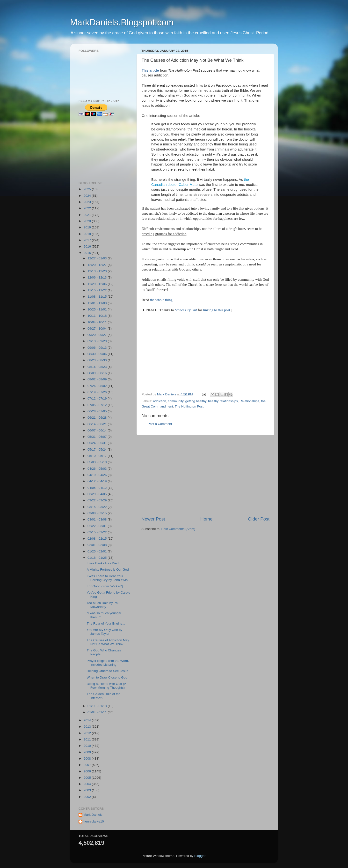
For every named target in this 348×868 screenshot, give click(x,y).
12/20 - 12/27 (98, 265)
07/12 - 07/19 (98, 398)
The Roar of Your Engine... (106, 623)
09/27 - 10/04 (98, 328)
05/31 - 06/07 (98, 437)
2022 (88, 208)
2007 (88, 765)
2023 (88, 202)
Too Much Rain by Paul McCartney (104, 605)
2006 (88, 771)
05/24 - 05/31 (98, 443)
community (176, 401)
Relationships (250, 401)
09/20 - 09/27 (98, 335)
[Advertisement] (182, 352)
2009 (88, 752)
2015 (88, 253)
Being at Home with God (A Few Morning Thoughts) (106, 686)
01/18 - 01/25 (98, 558)
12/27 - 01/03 (98, 258)
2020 (88, 221)
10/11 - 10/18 (98, 316)
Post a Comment (160, 424)
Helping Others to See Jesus (108, 671)
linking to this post (217, 310)
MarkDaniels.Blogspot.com (122, 22)
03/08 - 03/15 (98, 513)
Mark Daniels (93, 815)
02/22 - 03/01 (98, 526)
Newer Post (153, 519)
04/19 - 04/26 (98, 475)
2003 (88, 790)
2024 (88, 196)
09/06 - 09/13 (98, 348)
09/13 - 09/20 (98, 341)
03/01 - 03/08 (98, 519)
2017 (88, 240)
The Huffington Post (189, 406)
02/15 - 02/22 (98, 532)
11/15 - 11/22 (98, 290)
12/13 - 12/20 (98, 271)
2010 (88, 746)
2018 (88, 234)
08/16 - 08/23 (98, 367)
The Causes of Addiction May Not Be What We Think (108, 642)
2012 (88, 733)
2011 (88, 739)
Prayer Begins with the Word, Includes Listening (108, 663)
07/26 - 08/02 (98, 386)
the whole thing (161, 300)
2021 (88, 215)
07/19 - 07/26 (98, 392)
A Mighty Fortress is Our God (108, 570)
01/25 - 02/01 (98, 551)
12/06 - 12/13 (98, 277)
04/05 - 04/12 (98, 488)
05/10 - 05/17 (98, 456)
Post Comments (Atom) (178, 529)
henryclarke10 (94, 821)
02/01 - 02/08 (98, 545)
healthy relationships (223, 401)
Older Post (259, 519)
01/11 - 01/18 (98, 706)
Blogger (200, 856)
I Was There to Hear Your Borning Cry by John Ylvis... (109, 578)
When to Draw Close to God (107, 677)
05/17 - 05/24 (98, 449)
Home (206, 519)
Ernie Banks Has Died (103, 563)
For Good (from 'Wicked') (105, 586)
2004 (88, 784)
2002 (88, 797)
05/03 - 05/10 (98, 462)
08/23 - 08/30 (98, 360)
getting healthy (196, 401)
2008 (88, 759)
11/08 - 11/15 (98, 297)
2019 (88, 227)
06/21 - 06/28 (98, 418)
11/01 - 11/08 (98, 303)
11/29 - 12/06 (98, 284)
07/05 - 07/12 (98, 405)
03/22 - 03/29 (98, 500)
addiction (159, 401)
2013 (88, 727)
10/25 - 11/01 (98, 309)
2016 (88, 246)
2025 (88, 189)
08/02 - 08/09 (98, 379)
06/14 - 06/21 (98, 424)
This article (150, 70)
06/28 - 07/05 (98, 411)
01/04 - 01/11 (98, 712)
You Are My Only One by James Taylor (105, 632)
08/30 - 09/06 (98, 354)
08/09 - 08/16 (98, 373)
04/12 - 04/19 (98, 481)
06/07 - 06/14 (98, 430)
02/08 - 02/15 (98, 539)
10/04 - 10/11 (98, 322)
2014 (88, 720)
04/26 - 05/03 (98, 469)
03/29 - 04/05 (98, 494)
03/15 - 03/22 (98, 507)
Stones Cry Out (186, 310)
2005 (88, 778)
